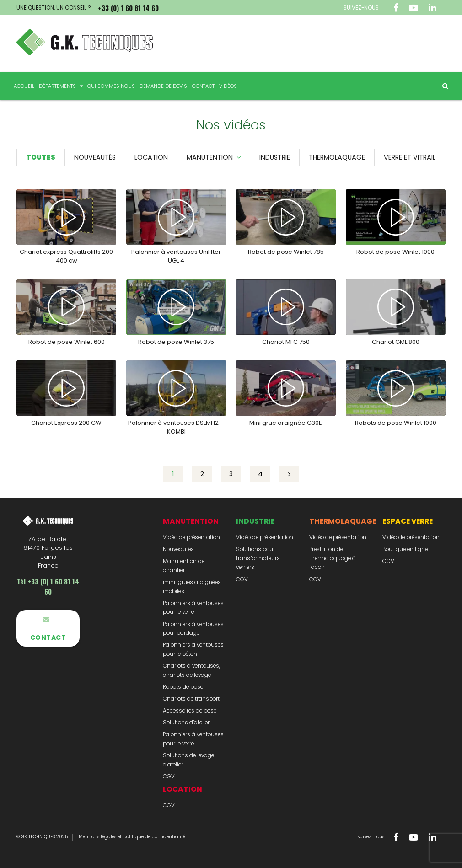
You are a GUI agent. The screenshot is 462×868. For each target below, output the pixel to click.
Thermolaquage (337, 157)
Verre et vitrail (410, 157)
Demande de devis (163, 86)
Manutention (210, 157)
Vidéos (228, 86)
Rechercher (442, 86)
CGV (169, 777)
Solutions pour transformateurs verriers (258, 558)
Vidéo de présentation (191, 537)
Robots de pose (183, 687)
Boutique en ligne (405, 549)
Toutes (41, 157)
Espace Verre (408, 521)
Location (151, 157)
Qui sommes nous (111, 86)
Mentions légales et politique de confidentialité (132, 837)
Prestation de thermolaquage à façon (333, 558)
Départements (57, 86)
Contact (203, 86)
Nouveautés (95, 157)
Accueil (24, 86)
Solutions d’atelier (186, 723)
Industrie (275, 157)
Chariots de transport (191, 699)
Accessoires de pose (190, 711)
